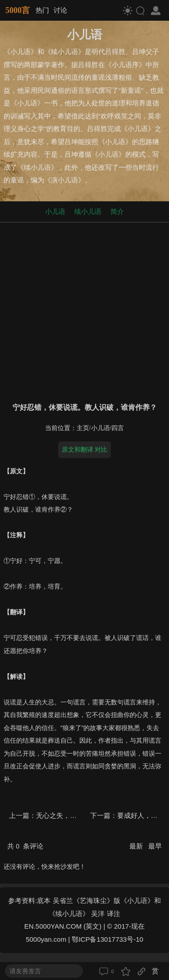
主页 (83, 428)
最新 (137, 846)
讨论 (60, 10)
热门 (42, 10)
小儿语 (55, 211)
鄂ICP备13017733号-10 (107, 939)
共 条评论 (25, 846)
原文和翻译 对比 (85, 449)
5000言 (18, 10)
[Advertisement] (84, 311)
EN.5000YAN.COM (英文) (63, 926)
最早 (155, 846)
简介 (117, 211)
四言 (118, 428)
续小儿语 (88, 211)
